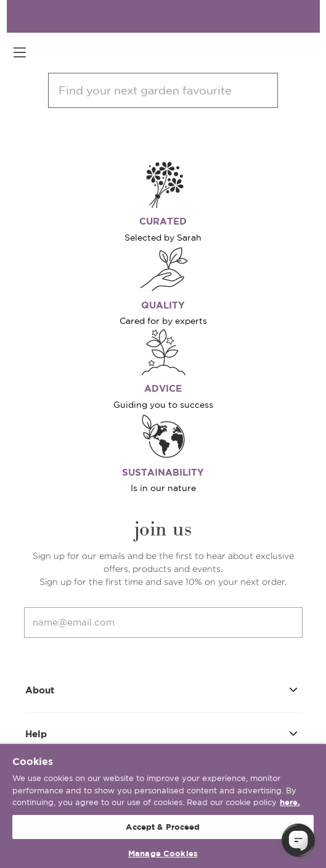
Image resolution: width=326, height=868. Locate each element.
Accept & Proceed (163, 827)
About (163, 689)
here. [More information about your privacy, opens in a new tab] (290, 802)
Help (163, 733)
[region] (163, 806)
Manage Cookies (163, 854)
